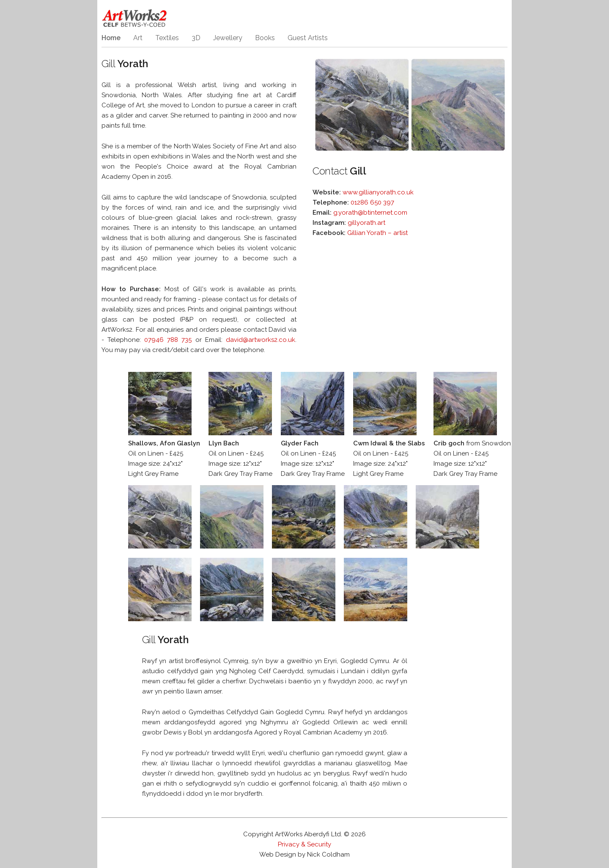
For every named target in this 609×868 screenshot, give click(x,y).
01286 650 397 (372, 202)
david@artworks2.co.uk (261, 340)
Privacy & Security (304, 844)
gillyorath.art (366, 223)
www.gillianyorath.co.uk (378, 192)
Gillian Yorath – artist (377, 233)
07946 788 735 (168, 340)
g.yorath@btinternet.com (370, 213)
